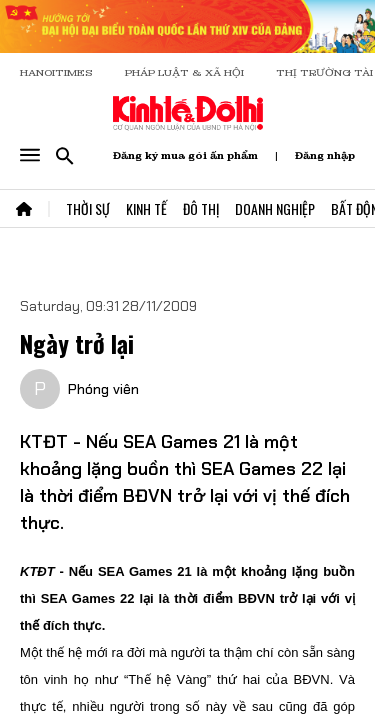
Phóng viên (103, 389)
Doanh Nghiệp (275, 208)
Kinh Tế (146, 208)
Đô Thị (201, 208)
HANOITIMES (56, 72)
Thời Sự (88, 208)
